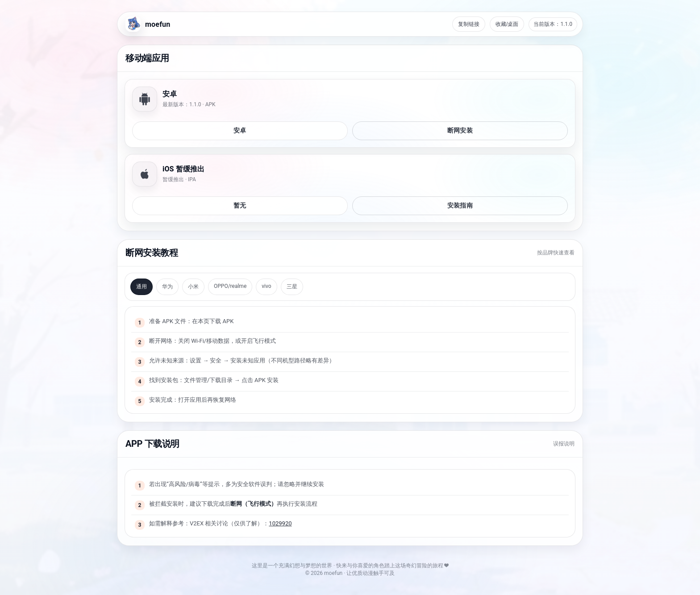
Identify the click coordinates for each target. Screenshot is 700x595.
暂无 (240, 205)
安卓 (240, 130)
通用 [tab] (142, 287)
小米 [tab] (193, 287)
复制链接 (469, 24)
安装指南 (460, 205)
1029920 (280, 523)
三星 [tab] (292, 287)
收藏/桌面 (507, 24)
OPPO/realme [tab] (230, 286)
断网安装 (460, 130)
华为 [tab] (167, 287)
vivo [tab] (266, 286)
